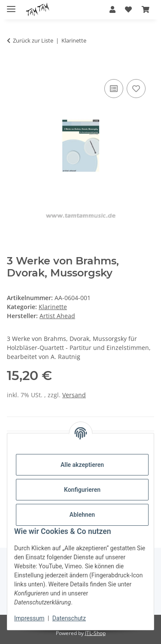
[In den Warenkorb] (14, 67)
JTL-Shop (95, 633)
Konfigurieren (82, 490)
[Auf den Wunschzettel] (136, 89)
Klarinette (53, 307)
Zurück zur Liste (33, 40)
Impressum (29, 618)
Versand (74, 395)
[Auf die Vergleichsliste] (114, 89)
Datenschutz (69, 618)
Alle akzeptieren (82, 465)
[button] (112, 9)
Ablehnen (82, 515)
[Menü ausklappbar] (11, 5)
